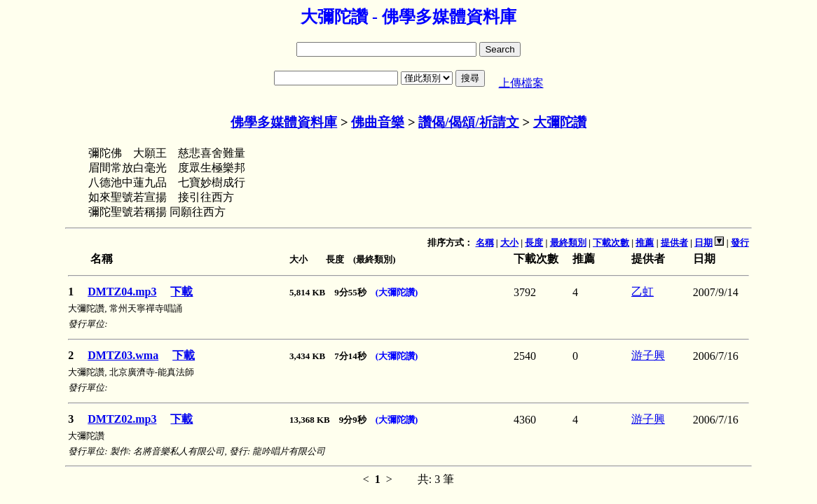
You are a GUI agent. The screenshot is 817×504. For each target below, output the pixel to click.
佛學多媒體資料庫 (284, 122)
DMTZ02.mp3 (122, 419)
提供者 (674, 243)
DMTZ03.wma (123, 355)
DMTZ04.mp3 (122, 292)
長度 (534, 243)
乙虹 (643, 292)
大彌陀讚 (560, 122)
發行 (740, 243)
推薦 (645, 243)
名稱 (485, 243)
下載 (181, 292)
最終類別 (568, 243)
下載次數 (611, 243)
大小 (509, 243)
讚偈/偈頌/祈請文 (468, 122)
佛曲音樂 (378, 122)
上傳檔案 (521, 83)
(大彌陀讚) (397, 292)
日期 (703, 243)
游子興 (648, 355)
